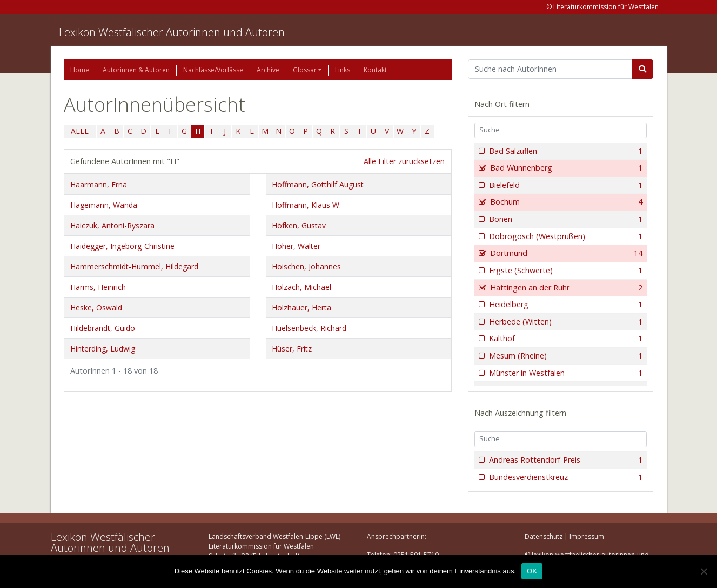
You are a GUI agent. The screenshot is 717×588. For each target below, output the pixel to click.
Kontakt (375, 70)
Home (80, 70)
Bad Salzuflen (565, 151)
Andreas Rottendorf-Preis (565, 460)
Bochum (565, 202)
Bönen (565, 219)
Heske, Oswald (96, 307)
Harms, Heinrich (98, 287)
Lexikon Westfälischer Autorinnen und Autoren (172, 32)
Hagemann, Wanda (104, 205)
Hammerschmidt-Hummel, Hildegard (134, 266)
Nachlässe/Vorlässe (213, 70)
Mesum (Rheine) (565, 356)
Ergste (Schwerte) (565, 271)
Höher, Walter (296, 246)
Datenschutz (544, 536)
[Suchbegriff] (550, 69)
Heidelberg (565, 305)
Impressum (587, 536)
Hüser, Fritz (292, 349)
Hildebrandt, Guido (103, 328)
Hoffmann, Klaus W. (306, 205)
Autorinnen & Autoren (136, 70)
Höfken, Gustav (299, 225)
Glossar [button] (305, 70)
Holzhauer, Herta (301, 307)
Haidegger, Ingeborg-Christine (122, 246)
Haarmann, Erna (99, 184)
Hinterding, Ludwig (103, 349)
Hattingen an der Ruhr (565, 288)
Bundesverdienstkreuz (565, 477)
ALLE (80, 131)
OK (532, 571)
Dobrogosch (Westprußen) (565, 236)
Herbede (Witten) (565, 322)
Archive (268, 70)
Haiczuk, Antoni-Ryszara (112, 225)
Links (343, 70)
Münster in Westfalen (565, 373)
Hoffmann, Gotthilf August (318, 184)
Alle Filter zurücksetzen (404, 161)
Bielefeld (565, 185)
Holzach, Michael (301, 287)
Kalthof (565, 339)
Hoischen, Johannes (306, 266)
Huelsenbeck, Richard (309, 328)
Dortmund (565, 253)
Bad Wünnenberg (565, 168)
